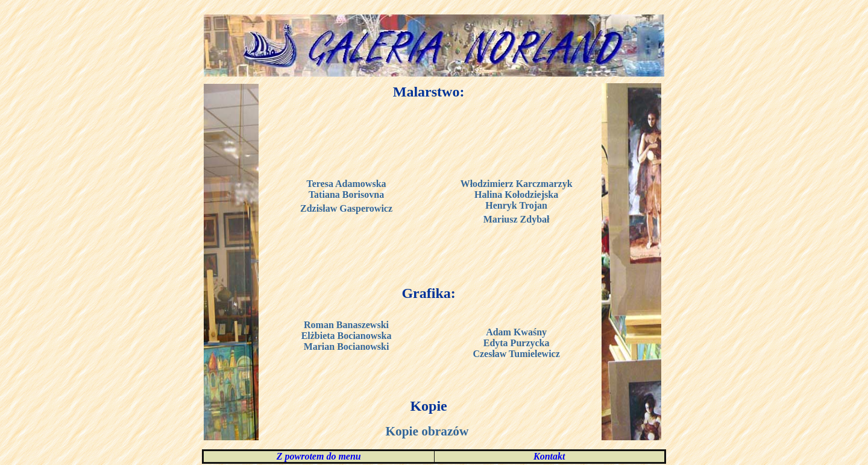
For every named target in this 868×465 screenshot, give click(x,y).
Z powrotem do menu (319, 456)
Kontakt (549, 456)
